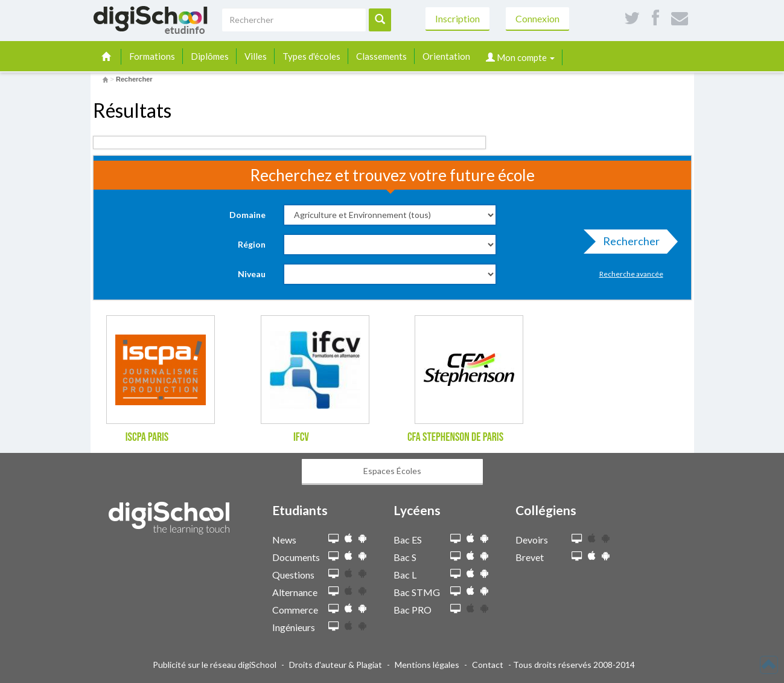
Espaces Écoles (392, 471)
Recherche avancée (631, 274)
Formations (152, 56)
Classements (381, 56)
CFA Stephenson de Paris (455, 437)
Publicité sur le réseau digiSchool (215, 665)
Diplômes (210, 56)
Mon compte (520, 57)
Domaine (247, 215)
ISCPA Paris (147, 437)
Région (252, 244)
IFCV (301, 437)
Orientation (446, 56)
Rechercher (628, 244)
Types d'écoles (311, 56)
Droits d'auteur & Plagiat (336, 665)
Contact (488, 665)
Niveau (252, 274)
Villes (256, 56)
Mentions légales (427, 665)
